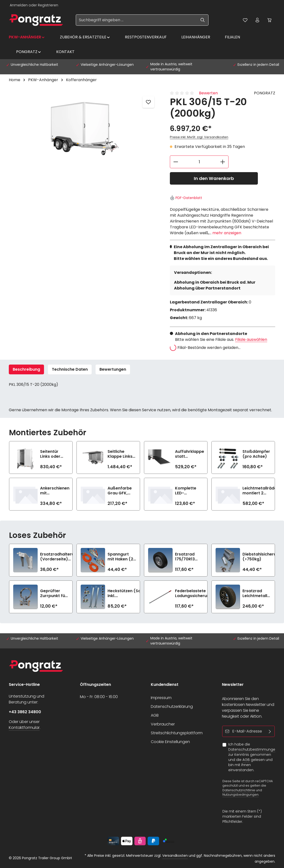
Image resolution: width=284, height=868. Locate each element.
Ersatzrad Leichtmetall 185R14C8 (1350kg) (255, 593)
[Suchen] (203, 20)
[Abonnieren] (270, 731)
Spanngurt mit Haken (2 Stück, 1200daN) (120, 557)
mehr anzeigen (227, 233)
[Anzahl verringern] (176, 162)
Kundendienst (165, 684)
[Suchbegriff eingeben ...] (137, 20)
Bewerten (208, 93)
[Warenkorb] (270, 20)
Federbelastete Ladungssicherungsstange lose (202, 593)
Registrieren (48, 5)
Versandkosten (175, 856)
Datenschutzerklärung (172, 707)
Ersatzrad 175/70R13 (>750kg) (185, 557)
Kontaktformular (24, 728)
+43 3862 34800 (25, 712)
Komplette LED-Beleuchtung (187, 491)
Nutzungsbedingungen (240, 795)
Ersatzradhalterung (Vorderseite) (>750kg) (60, 557)
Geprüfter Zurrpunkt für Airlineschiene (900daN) (54, 593)
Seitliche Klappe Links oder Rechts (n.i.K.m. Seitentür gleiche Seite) (121, 454)
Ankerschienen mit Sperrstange (55, 491)
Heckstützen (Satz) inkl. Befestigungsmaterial (129, 593)
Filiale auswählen (251, 339)
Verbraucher (163, 724)
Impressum (161, 698)
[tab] (26, 369)
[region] (84, 127)
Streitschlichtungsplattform (177, 733)
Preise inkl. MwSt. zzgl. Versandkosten (199, 137)
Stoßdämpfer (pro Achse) (256, 454)
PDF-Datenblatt (186, 198)
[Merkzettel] (245, 20)
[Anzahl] (199, 162)
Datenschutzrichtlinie (239, 790)
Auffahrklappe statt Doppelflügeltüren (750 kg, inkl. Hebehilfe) (193, 454)
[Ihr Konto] (257, 20)
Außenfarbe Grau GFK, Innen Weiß (120, 491)
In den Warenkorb (214, 178)
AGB (155, 715)
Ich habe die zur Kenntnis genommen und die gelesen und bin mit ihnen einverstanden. (253, 757)
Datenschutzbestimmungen (253, 749)
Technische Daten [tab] (70, 369)
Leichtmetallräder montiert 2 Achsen (260, 491)
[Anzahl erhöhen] (223, 162)
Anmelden (19, 5)
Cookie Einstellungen (170, 742)
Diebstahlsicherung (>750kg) (262, 557)
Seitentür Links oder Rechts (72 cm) (51, 454)
